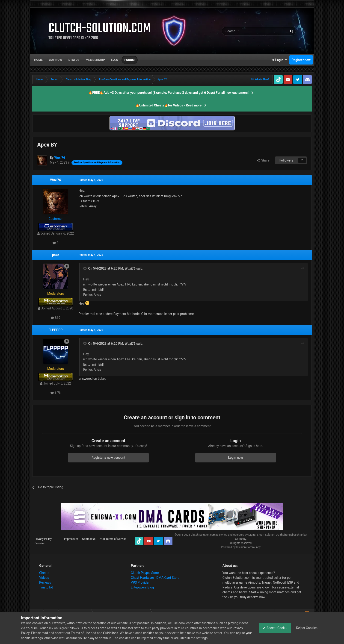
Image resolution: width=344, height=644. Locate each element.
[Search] (244, 31)
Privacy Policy (43, 539)
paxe (56, 255)
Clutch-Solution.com (203, 535)
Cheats (44, 573)
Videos (44, 578)
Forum (130, 60)
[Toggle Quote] (85, 268)
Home (38, 60)
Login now (236, 458)
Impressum (71, 539)
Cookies (40, 543)
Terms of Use (92, 633)
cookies (160, 633)
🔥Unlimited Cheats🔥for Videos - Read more (168, 105)
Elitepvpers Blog (142, 587)
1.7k (56, 393)
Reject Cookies (307, 628)
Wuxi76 (56, 180)
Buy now (56, 60)
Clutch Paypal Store (145, 573)
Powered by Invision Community (241, 547)
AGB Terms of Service (113, 539)
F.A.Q (115, 60)
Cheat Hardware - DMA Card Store (155, 578)
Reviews (45, 582)
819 (55, 318)
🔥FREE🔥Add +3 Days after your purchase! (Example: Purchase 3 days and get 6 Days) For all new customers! (168, 93)
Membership (95, 60)
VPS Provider (140, 582)
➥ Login (279, 60)
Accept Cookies (272, 628)
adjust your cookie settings (40, 638)
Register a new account (108, 458)
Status (74, 60)
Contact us (89, 539)
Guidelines (122, 633)
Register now (301, 60)
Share (263, 160)
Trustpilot (46, 587)
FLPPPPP (56, 330)
